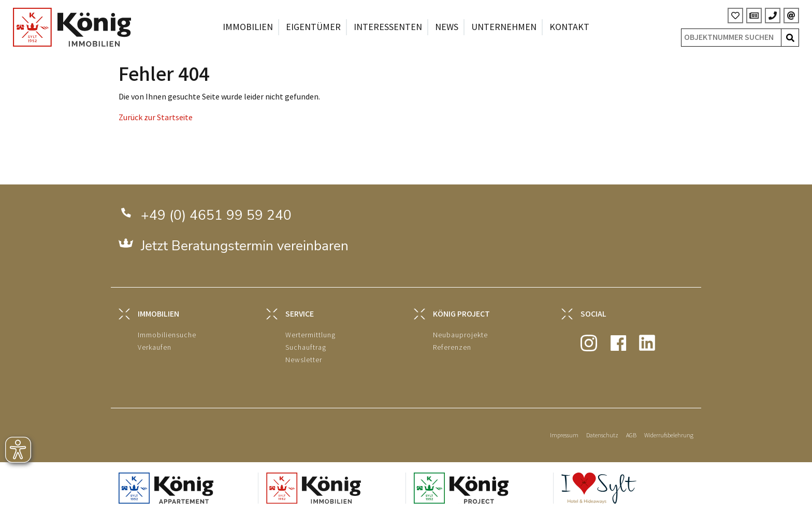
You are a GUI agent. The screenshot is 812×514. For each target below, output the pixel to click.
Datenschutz (602, 436)
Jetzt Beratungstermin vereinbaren (245, 246)
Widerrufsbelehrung (669, 436)
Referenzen (452, 347)
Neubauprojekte (460, 335)
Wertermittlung (310, 335)
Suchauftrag (306, 347)
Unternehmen (504, 27)
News (447, 27)
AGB (631, 436)
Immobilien (248, 27)
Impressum (564, 436)
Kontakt (569, 27)
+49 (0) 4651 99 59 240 (216, 215)
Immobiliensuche (167, 335)
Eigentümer (313, 27)
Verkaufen (155, 347)
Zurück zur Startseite (156, 118)
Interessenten (388, 27)
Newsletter (304, 360)
